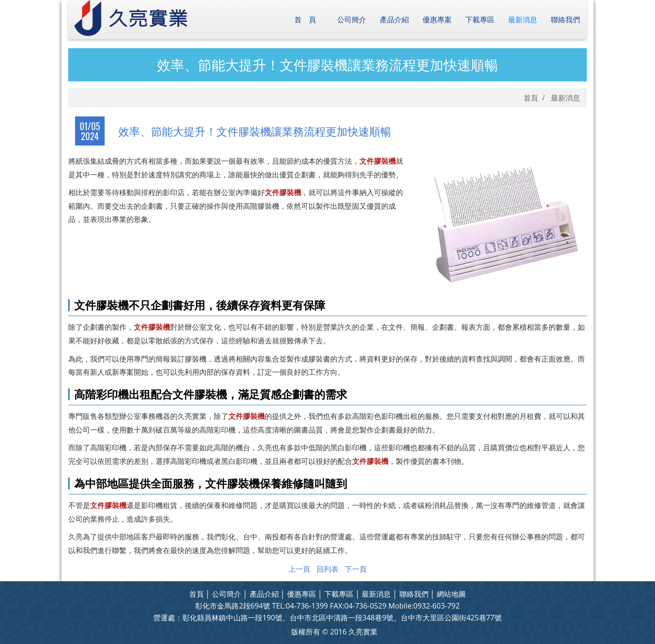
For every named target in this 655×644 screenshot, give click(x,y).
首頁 (309, 20)
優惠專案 (437, 20)
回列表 (327, 569)
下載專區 (480, 20)
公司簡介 (352, 20)
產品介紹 (394, 20)
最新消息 (523, 20)
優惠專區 (302, 594)
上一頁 (299, 569)
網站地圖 (451, 594)
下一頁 (356, 569)
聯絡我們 (565, 20)
